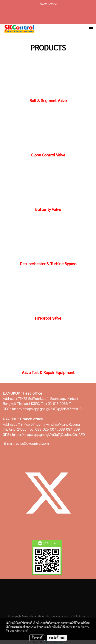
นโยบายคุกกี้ (22, 631)
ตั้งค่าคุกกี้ (37, 638)
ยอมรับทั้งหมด (57, 638)
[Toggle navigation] (91, 29)
